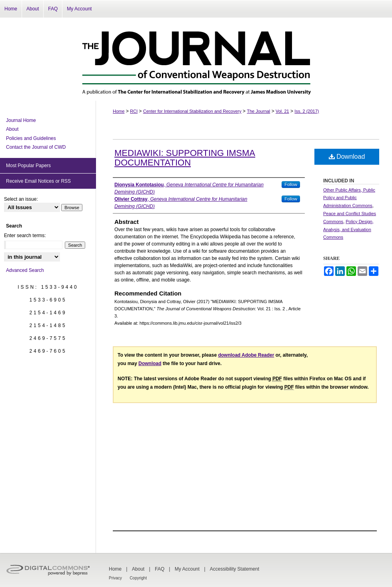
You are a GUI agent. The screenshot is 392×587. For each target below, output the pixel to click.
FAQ (160, 569)
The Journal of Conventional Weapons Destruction (196, 59)
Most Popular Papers (28, 166)
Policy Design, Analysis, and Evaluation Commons (348, 230)
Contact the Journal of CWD (36, 147)
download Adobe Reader (246, 355)
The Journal (258, 111)
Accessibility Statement (235, 569)
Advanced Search (25, 270)
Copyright (138, 578)
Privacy (115, 578)
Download (347, 157)
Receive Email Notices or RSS (38, 181)
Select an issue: (21, 199)
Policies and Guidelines (31, 138)
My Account (187, 569)
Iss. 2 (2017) (307, 111)
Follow (291, 184)
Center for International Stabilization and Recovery (192, 111)
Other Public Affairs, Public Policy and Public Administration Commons (349, 198)
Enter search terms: (25, 236)
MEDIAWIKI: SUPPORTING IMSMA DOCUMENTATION (185, 158)
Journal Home (21, 120)
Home (119, 111)
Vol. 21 (282, 111)
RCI (134, 111)
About (12, 129)
